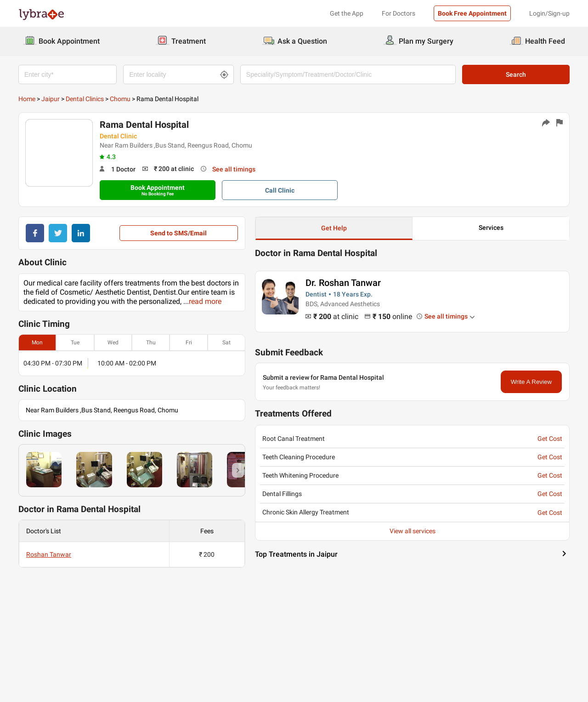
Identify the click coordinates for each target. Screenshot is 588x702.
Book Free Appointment (472, 13)
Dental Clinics (85, 99)
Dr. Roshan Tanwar (343, 283)
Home (27, 99)
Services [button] (491, 228)
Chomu (120, 99)
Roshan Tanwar (49, 554)
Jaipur (51, 99)
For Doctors (399, 13)
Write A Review (531, 382)
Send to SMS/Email (178, 233)
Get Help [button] (334, 228)
